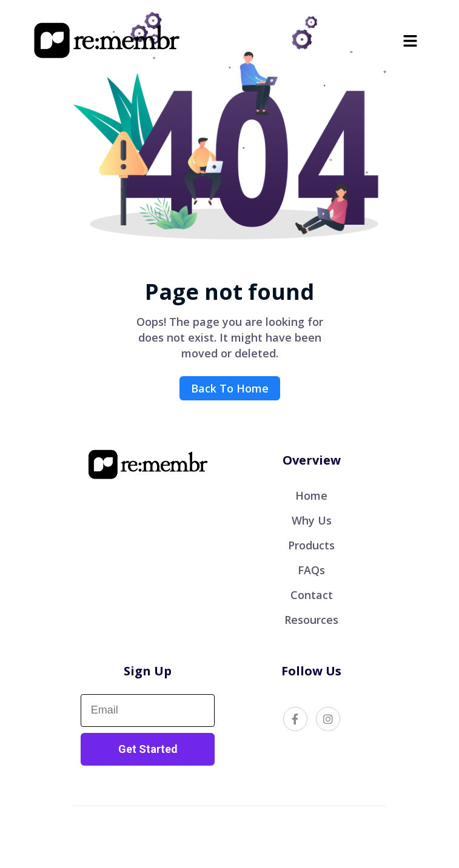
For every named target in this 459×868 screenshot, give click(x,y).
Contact (312, 595)
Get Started (148, 749)
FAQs (311, 570)
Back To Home (230, 388)
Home (311, 495)
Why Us (312, 520)
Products (311, 545)
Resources (311, 620)
